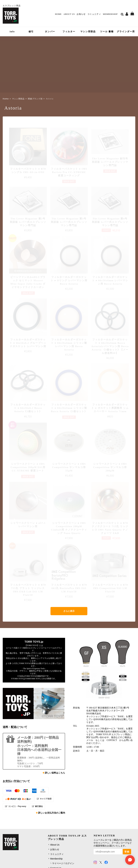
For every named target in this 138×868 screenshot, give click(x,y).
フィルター (69, 32)
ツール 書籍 (107, 32)
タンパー (50, 32)
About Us (69, 14)
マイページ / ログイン (63, 863)
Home (58, 14)
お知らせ (81, 14)
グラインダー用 (126, 32)
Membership (110, 14)
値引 (31, 32)
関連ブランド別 (35, 99)
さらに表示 (69, 611)
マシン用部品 (88, 32)
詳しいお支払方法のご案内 (52, 813)
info (12, 32)
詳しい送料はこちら (55, 773)
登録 (127, 852)
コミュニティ (94, 14)
